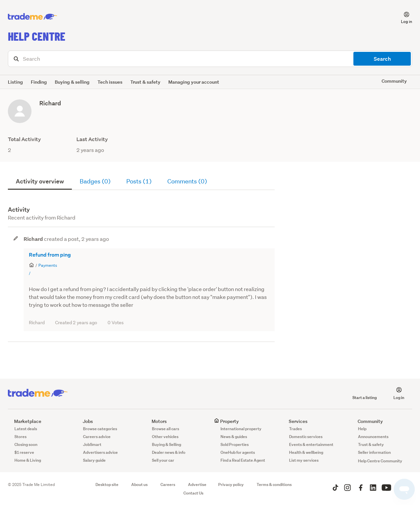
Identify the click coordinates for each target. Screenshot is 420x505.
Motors (156, 421)
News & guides (234, 437)
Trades (295, 429)
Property (226, 421)
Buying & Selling (167, 444)
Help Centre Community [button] (380, 461)
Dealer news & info (169, 452)
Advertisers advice (100, 452)
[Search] (210, 59)
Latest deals (26, 429)
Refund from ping (50, 255)
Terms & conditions (274, 484)
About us (139, 484)
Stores (21, 437)
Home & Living (28, 460)
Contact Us (193, 493)
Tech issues (110, 82)
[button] (403, 17)
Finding (39, 82)
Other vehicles (165, 437)
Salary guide (94, 460)
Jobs (85, 421)
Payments (48, 265)
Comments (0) (187, 181)
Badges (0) (95, 181)
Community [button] (394, 81)
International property (241, 429)
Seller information (374, 452)
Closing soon (26, 444)
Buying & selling (72, 82)
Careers (168, 484)
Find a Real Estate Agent (243, 460)
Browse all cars (166, 429)
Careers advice (97, 437)
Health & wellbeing (306, 452)
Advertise (197, 484)
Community (367, 421)
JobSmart (92, 444)
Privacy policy (231, 484)
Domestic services (306, 437)
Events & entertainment (311, 444)
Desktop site (107, 484)
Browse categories (100, 429)
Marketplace (25, 421)
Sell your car (163, 460)
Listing (15, 82)
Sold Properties (235, 444)
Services (295, 421)
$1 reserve (24, 452)
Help (362, 429)
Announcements (373, 437)
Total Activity (24, 139)
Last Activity (92, 139)
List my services (304, 460)
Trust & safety (145, 82)
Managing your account (194, 82)
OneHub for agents (238, 452)
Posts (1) (139, 181)
